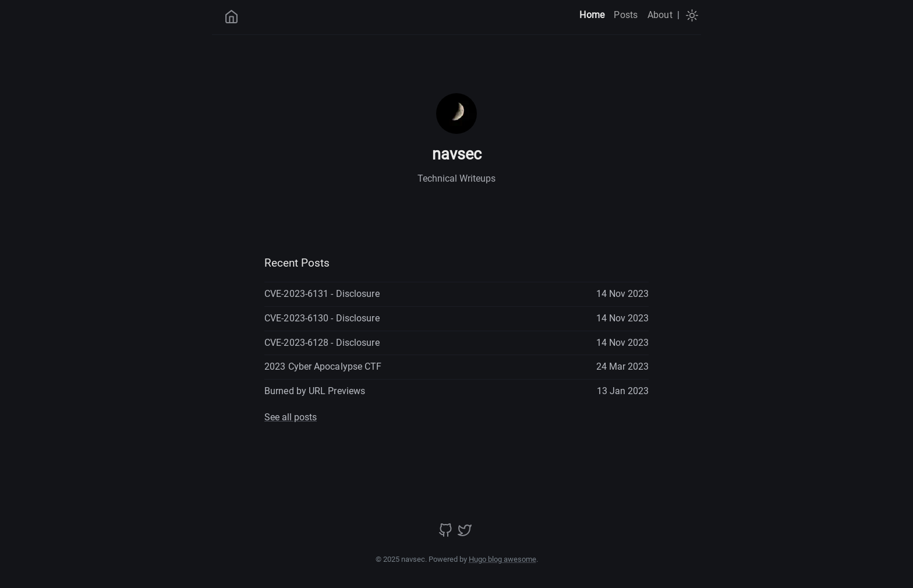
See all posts (291, 417)
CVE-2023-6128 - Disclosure (322, 343)
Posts (626, 15)
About (660, 15)
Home (592, 15)
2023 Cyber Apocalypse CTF (323, 366)
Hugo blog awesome (502, 559)
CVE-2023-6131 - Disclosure (322, 294)
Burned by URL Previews (315, 391)
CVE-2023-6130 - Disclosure (322, 318)
